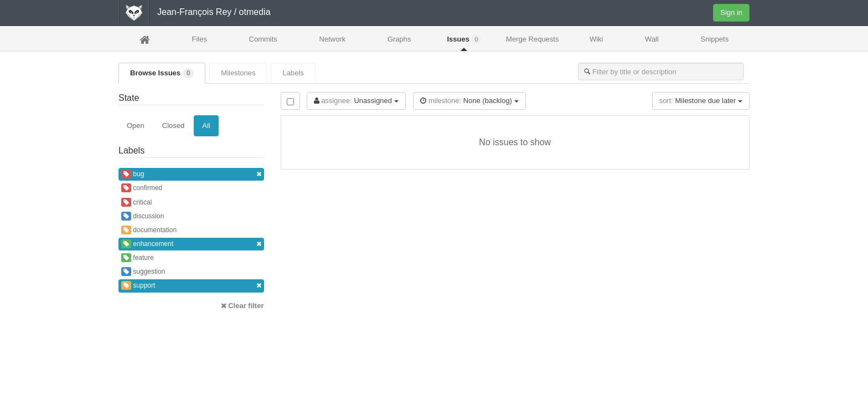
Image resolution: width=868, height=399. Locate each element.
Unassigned (356, 101)
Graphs (399, 39)
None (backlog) (469, 101)
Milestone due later (701, 101)
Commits (263, 39)
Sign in (731, 12)
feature (138, 258)
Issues (464, 39)
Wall (652, 39)
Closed (173, 126)
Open (136, 126)
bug (191, 174)
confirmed (142, 188)
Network (333, 39)
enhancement (191, 244)
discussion (143, 216)
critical (136, 202)
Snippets (715, 39)
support (191, 286)
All (206, 126)
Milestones (238, 73)
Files (199, 39)
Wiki (596, 39)
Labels (293, 73)
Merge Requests (532, 42)
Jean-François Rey (194, 12)
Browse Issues (162, 73)
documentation (149, 230)
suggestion (143, 272)
